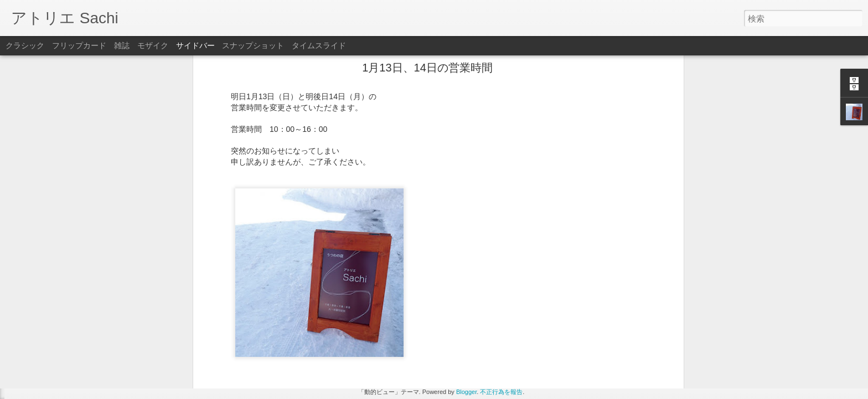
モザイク (153, 45)
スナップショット (253, 45)
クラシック (25, 45)
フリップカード (79, 45)
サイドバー (195, 45)
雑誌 (122, 45)
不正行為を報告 (501, 392)
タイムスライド (319, 45)
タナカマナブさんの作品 (64, 367)
